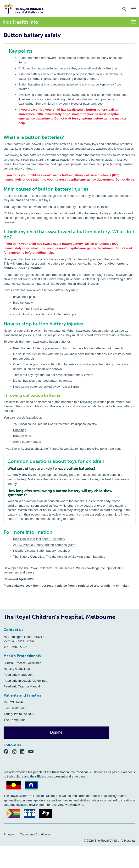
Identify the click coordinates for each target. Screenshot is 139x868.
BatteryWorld (22, 436)
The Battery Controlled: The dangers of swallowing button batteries (59, 557)
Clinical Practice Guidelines (22, 663)
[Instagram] (16, 751)
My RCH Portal (14, 702)
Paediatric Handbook (18, 675)
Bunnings (20, 430)
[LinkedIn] (24, 751)
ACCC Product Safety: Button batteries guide (44, 545)
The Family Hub (15, 720)
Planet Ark (56, 449)
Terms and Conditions (35, 834)
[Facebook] (8, 751)
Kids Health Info (15, 708)
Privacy (9, 834)
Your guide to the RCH (19, 714)
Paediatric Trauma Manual (22, 686)
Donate (56, 732)
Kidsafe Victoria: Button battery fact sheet (42, 551)
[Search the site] (124, 9)
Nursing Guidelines (17, 669)
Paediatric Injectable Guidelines (25, 681)
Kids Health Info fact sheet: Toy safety (39, 539)
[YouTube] (32, 751)
